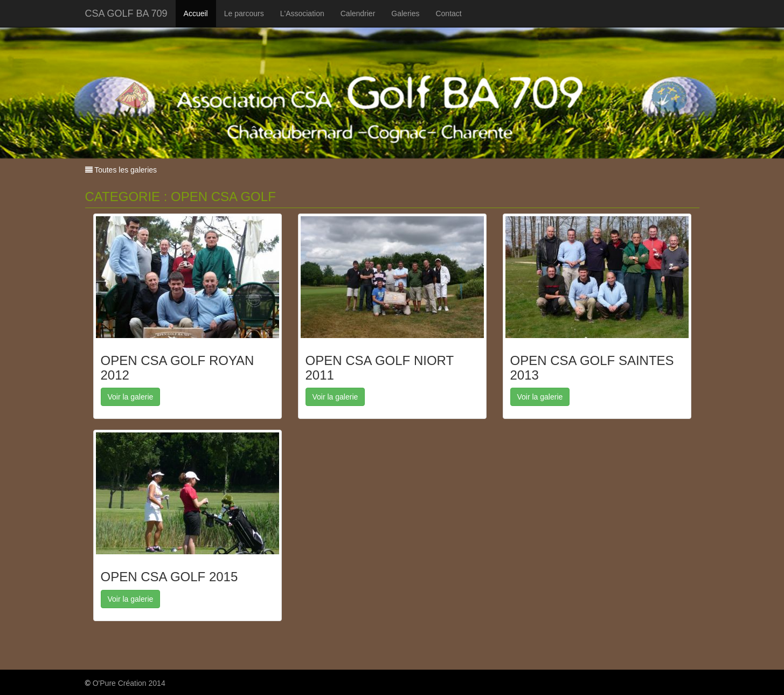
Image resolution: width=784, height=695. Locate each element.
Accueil (196, 13)
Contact (448, 13)
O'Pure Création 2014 (129, 683)
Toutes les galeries (125, 170)
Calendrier (358, 13)
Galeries (405, 13)
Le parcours (244, 13)
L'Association (302, 13)
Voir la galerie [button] (131, 397)
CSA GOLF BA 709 (126, 13)
